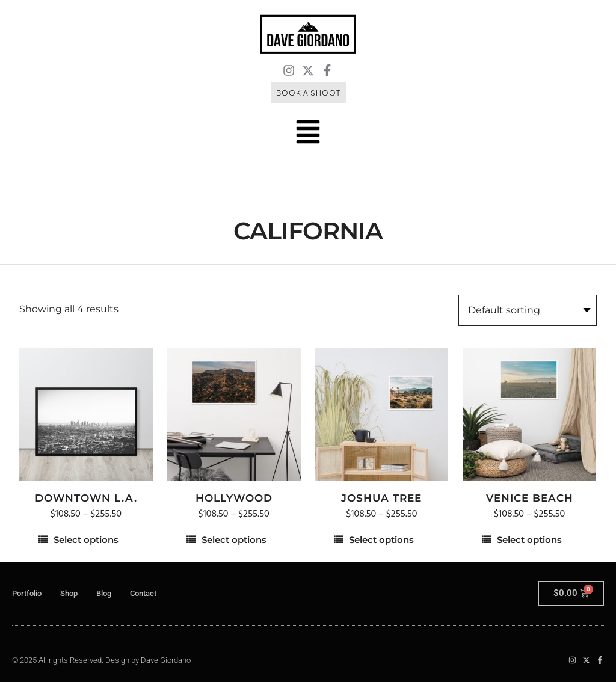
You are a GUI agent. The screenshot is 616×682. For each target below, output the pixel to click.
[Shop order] (528, 310)
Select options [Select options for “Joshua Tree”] (381, 540)
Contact (143, 593)
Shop (69, 593)
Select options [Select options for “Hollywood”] (234, 540)
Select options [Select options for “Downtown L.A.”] (86, 540)
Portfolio (27, 593)
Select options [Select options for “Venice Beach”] (529, 540)
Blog (104, 593)
